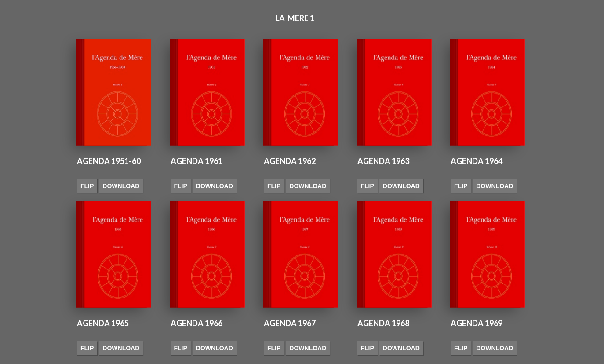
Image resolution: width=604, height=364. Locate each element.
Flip (87, 186)
